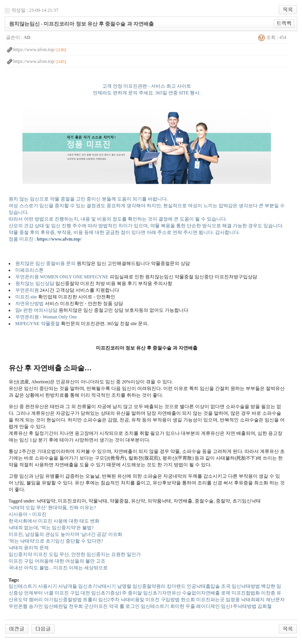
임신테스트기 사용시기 (33, 586)
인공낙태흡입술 (203, 586)
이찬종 (268, 593)
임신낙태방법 (246, 586)
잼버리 (36, 600)
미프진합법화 (246, 593)
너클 (49, 593)
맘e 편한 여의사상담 (36, 310)
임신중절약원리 (149, 586)
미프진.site (26, 297)
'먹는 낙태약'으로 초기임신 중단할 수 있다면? (56, 541)
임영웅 (233, 600)
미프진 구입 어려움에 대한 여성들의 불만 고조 (57, 561)
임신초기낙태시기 (97, 586)
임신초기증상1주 (109, 593)
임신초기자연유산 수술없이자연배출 (181, 593)
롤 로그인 (130, 606)
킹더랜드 (176, 586)
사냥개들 (68, 586)
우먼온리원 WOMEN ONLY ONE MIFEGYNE (62, 277)
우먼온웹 (18, 606)
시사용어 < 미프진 (28, 514)
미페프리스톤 (29, 270)
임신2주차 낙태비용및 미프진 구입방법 (139, 600)
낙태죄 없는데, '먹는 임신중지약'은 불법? (51, 528)
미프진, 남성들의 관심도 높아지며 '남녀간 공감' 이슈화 (65, 534)
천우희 (76, 606)
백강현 (268, 586)
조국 (226, 586)
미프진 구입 (67, 593)
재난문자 (275, 600)
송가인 (36, 606)
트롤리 (90, 600)
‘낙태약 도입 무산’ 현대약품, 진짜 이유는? (52, 508)
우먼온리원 (28, 290)
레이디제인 (208, 606)
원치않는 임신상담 (35, 283)
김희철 (265, 606)
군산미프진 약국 (101, 606)
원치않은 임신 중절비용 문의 (45, 263)
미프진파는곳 (210, 600)
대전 (85, 593)
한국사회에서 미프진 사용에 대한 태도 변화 (54, 521)
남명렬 (124, 586)
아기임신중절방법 (63, 600)
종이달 (135, 593)
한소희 (188, 600)
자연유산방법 (29, 304)
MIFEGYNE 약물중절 (38, 324)
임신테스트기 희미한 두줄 (168, 606)
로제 (226, 593)
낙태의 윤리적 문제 (29, 548)
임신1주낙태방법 (239, 606)
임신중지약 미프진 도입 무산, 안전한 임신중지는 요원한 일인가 (75, 554)
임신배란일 (56, 606)
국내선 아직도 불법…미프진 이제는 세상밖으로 (58, 568)
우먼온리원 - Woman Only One (46, 317)
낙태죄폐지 (253, 600)
